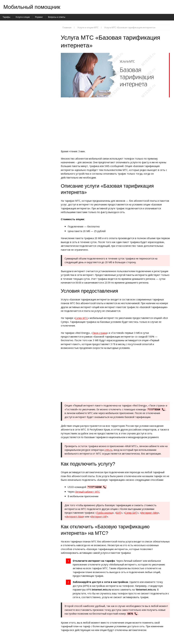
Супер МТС (81, 318)
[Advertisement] (115, 124)
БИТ (119, 513)
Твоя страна (100, 333)
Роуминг (39, 17)
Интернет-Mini (149, 513)
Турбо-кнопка (105, 513)
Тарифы (6, 17)
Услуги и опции (23, 17)
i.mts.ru (108, 450)
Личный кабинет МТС (88, 492)
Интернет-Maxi (75, 517)
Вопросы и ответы (57, 17)
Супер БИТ (131, 513)
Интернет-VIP (99, 517)
